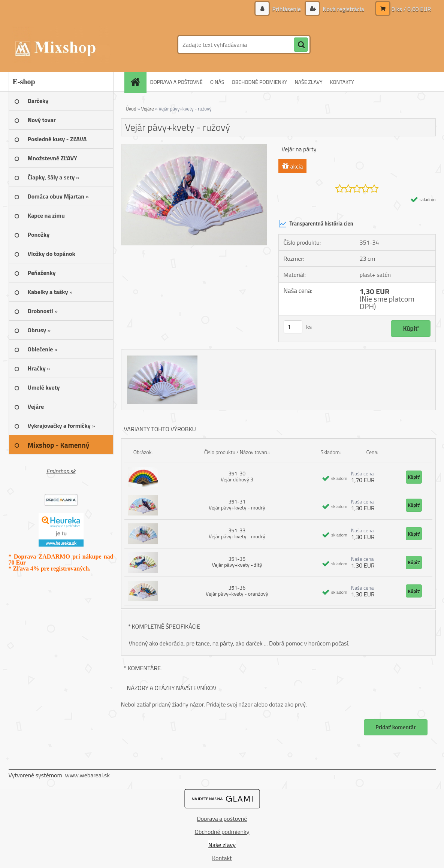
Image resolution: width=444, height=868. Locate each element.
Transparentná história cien (316, 224)
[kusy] (293, 327)
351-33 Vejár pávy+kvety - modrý (237, 533)
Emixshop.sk (61, 471)
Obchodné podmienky (222, 832)
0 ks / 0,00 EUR (411, 9)
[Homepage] (138, 82)
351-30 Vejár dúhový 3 (237, 476)
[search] (301, 45)
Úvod (131, 109)
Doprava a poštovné (222, 819)
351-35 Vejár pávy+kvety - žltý (237, 562)
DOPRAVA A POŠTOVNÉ (176, 82)
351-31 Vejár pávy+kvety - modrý (237, 504)
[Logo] (60, 45)
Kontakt (222, 858)
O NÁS (217, 82)
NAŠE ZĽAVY (308, 82)
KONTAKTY (342, 82)
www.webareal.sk (87, 775)
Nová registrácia (342, 9)
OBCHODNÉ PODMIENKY (259, 82)
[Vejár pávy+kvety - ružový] (194, 147)
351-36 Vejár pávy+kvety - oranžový (237, 591)
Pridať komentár (396, 727)
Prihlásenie (286, 9)
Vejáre (148, 109)
